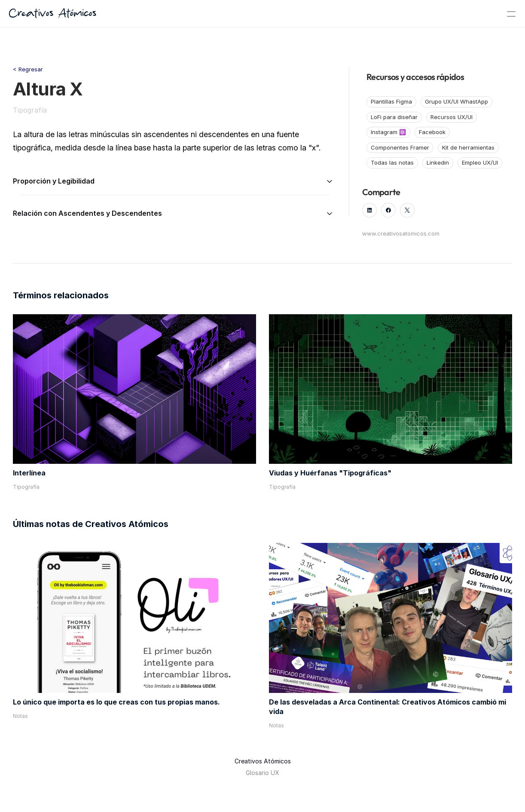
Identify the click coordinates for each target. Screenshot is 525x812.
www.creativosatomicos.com (401, 233)
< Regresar (28, 69)
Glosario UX (262, 773)
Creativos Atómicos (52, 14)
